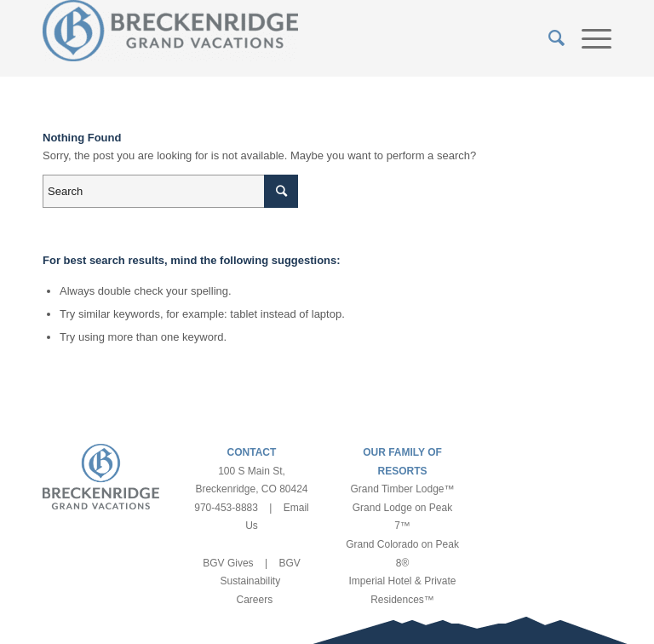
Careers (254, 600)
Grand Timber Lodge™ (402, 489)
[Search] (548, 38)
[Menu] (588, 38)
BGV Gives (228, 563)
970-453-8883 (226, 508)
